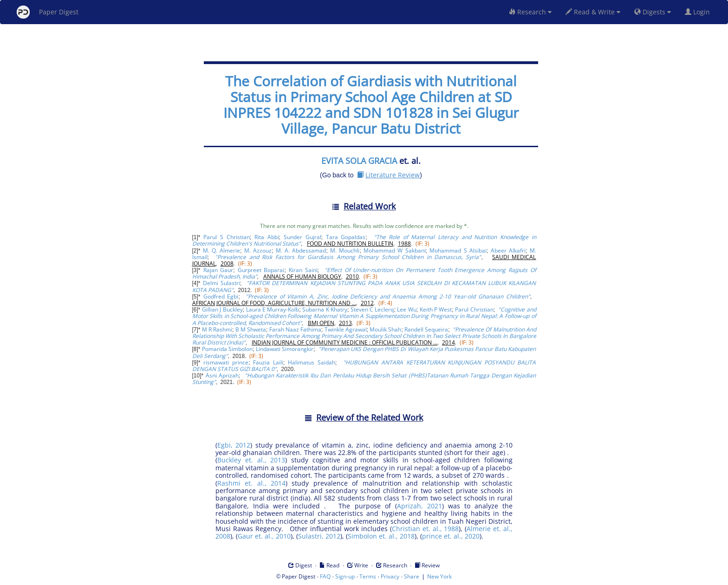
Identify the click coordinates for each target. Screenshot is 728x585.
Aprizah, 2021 (419, 506)
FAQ (325, 576)
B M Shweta (251, 329)
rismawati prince (226, 362)
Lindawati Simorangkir (285, 349)
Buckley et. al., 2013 (251, 460)
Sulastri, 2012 (319, 536)
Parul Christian (474, 309)
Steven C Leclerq (372, 309)
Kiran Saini (303, 270)
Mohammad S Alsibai (458, 250)
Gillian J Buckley (222, 309)
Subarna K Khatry (325, 309)
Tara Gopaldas (346, 237)
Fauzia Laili (268, 362)
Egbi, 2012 (234, 445)
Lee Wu (406, 309)
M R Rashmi (217, 329)
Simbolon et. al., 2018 (381, 536)
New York (439, 576)
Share (412, 576)
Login (699, 12)
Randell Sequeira (426, 329)
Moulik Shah (385, 329)
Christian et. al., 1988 (426, 529)
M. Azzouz (258, 250)
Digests (653, 12)
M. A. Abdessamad (301, 250)
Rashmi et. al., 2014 (251, 483)
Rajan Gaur (218, 270)
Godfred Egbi (221, 296)
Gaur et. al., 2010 (264, 536)
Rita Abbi (267, 237)
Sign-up (345, 576)
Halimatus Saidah (312, 362)
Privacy (390, 576)
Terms (368, 576)
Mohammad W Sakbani (394, 250)
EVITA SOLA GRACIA (359, 161)
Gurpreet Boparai (261, 270)
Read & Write (593, 12)
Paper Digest (48, 12)
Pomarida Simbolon (227, 349)
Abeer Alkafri (508, 250)
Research (530, 12)
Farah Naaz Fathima (295, 329)
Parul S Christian (226, 237)
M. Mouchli (345, 250)
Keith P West (436, 309)
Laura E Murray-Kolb (273, 309)
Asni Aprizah (222, 375)
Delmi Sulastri (221, 283)
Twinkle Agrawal (346, 329)
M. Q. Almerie (221, 250)
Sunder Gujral (302, 237)
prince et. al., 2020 (451, 536)
